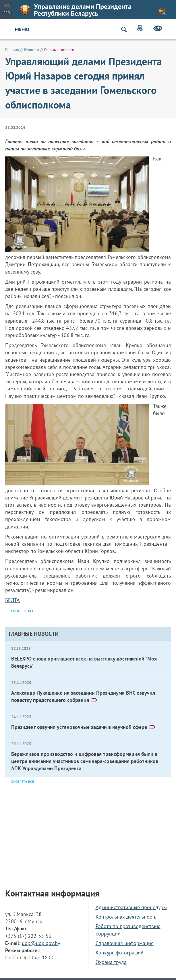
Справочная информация (125, 943)
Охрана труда (111, 962)
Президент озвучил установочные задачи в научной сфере (84, 727)
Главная (12, 50)
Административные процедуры (131, 907)
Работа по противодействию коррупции (128, 930)
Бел (7, 13)
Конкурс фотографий (120, 953)
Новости (32, 50)
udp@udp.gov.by (41, 943)
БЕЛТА (12, 600)
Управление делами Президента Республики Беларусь (94, 10)
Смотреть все (22, 782)
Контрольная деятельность (126, 917)
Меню (22, 29)
